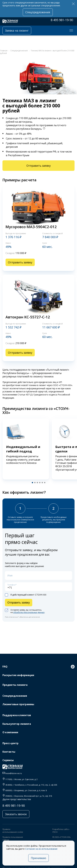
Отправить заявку (39, 166)
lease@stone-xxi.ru (14, 773)
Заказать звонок (16, 814)
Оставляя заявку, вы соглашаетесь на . (25, 611)
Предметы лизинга (15, 685)
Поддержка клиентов (17, 715)
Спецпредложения (38, 12)
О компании (10, 732)
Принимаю (38, 858)
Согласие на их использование (41, 849)
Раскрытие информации (18, 675)
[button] (32, 483)
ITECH (55, 832)
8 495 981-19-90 (62, 20)
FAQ (5, 667)
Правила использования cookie (13, 831)
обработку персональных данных (29, 612)
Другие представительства (17, 799)
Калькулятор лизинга (17, 724)
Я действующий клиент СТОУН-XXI (26, 595)
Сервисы (8, 760)
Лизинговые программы (18, 704)
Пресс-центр (10, 743)
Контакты (9, 752)
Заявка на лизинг (17, 30)
